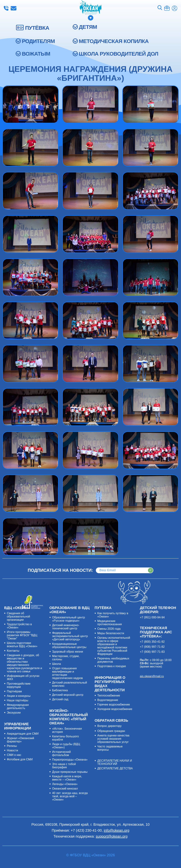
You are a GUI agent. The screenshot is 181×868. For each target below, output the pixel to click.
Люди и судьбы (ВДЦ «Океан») (66, 746)
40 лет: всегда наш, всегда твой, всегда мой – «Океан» (70, 796)
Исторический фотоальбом (62, 753)
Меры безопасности (111, 633)
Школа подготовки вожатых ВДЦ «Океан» (22, 645)
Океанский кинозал (65, 789)
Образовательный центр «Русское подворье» (69, 619)
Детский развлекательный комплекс (70, 684)
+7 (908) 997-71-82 (152, 647)
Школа (57, 664)
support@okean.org (112, 836)
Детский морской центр (68, 695)
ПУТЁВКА (37, 28)
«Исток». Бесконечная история (67, 730)
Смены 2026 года (109, 629)
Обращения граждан (111, 731)
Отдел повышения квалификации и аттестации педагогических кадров (67, 673)
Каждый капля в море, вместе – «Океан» (67, 778)
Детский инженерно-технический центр (66, 627)
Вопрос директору (109, 726)
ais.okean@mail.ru (152, 676)
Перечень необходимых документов (113, 660)
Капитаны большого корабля (66, 738)
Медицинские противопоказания (110, 623)
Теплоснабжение (109, 695)
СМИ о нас (14, 755)
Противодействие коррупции (19, 685)
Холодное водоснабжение (115, 709)
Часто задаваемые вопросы (110, 748)
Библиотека (60, 690)
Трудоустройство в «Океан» (19, 626)
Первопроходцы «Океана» (70, 760)
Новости (12, 750)
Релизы (12, 746)
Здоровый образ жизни (68, 652)
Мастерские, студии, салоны (66, 658)
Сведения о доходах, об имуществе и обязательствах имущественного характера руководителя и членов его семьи (24, 663)
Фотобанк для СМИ (20, 759)
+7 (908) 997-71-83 (152, 652)
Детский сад (60, 699)
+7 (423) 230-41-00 (6, 8)
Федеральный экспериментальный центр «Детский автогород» (70, 636)
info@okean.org (14, 8)
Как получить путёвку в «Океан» (113, 615)
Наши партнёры (18, 700)
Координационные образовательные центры (69, 645)
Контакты (13, 651)
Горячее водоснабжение (114, 704)
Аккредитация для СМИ (23, 734)
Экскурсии (14, 713)
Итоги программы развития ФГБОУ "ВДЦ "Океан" (22, 635)
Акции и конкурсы (19, 696)
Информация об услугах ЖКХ (23, 678)
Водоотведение (108, 700)
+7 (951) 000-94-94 (152, 617)
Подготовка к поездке (112, 666)
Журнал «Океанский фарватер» (20, 740)
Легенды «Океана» (65, 784)
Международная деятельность (18, 706)
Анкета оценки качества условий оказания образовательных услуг (113, 739)
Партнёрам (14, 691)
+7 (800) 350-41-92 (152, 642)
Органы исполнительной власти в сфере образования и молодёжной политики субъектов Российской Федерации (114, 646)
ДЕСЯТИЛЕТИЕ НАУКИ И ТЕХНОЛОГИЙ (115, 762)
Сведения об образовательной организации (18, 616)
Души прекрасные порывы (70, 772)
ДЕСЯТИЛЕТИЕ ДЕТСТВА (115, 768)
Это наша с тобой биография (64, 766)
